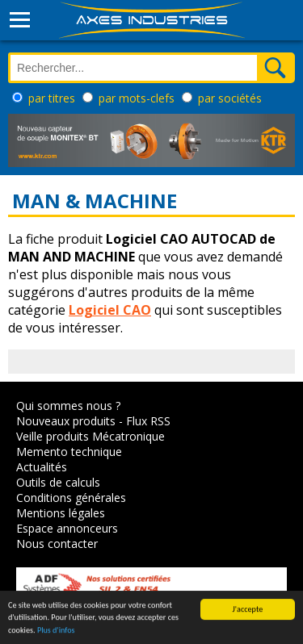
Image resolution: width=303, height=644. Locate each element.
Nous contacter (57, 544)
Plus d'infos (56, 631)
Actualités (42, 467)
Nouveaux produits (66, 421)
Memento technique (69, 452)
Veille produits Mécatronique (90, 436)
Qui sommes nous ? (68, 406)
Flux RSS (148, 421)
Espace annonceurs (67, 528)
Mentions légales (61, 513)
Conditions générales (71, 498)
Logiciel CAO (110, 310)
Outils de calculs (58, 482)
